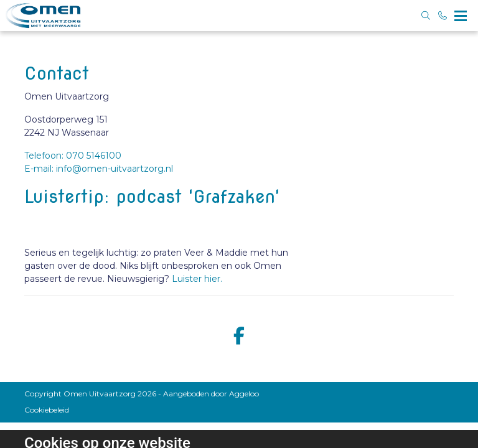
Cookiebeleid (47, 410)
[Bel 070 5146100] (443, 16)
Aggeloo (244, 394)
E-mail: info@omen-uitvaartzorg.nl (99, 169)
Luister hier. (197, 279)
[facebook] (239, 336)
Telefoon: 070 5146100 (73, 156)
